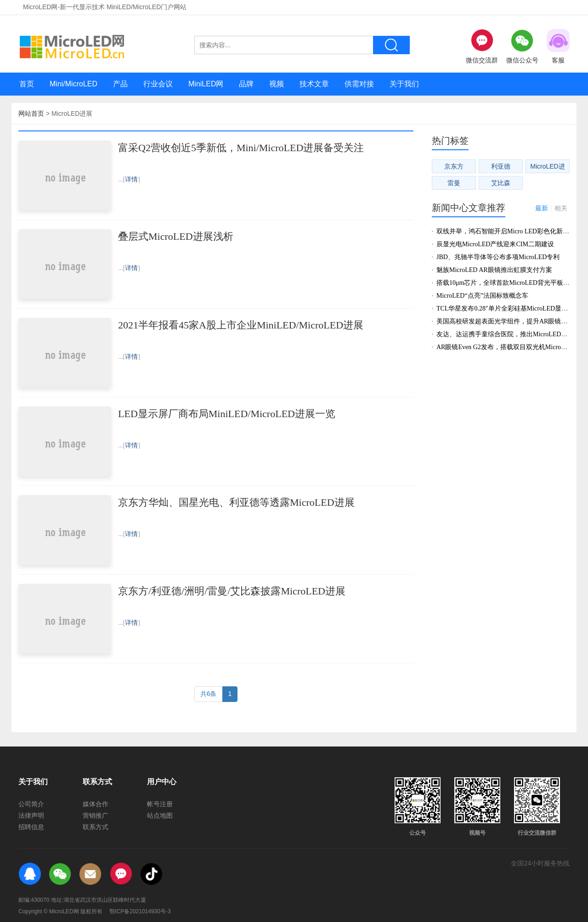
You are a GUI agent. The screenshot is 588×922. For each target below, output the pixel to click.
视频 (277, 84)
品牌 (246, 84)
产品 (120, 84)
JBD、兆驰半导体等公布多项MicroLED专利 (498, 257)
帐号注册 (160, 804)
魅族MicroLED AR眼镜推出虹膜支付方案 (494, 270)
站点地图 (160, 815)
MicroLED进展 (547, 168)
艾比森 (501, 183)
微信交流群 (482, 46)
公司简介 (31, 804)
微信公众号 (522, 46)
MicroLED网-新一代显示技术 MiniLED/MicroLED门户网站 (105, 7)
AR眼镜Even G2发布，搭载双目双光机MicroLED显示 (511, 347)
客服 (558, 46)
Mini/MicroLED (73, 84)
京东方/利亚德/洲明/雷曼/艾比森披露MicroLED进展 (232, 591)
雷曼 (454, 183)
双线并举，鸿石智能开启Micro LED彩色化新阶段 (506, 231)
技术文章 (314, 84)
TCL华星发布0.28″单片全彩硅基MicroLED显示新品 (509, 308)
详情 (131, 179)
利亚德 (501, 166)
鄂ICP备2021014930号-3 (140, 911)
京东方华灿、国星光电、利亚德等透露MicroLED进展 (236, 502)
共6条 (209, 694)
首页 (27, 84)
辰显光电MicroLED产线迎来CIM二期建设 (495, 244)
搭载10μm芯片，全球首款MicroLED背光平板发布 (506, 283)
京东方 (454, 166)
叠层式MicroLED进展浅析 (176, 236)
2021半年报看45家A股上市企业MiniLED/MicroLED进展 (241, 325)
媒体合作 (96, 804)
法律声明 (31, 815)
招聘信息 (31, 827)
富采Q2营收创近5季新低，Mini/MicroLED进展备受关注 (241, 148)
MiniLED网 (206, 84)
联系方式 (96, 827)
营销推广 (96, 815)
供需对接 (359, 84)
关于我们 (404, 84)
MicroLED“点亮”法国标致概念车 (482, 296)
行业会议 (158, 84)
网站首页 (31, 113)
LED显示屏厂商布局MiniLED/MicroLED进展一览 (227, 414)
